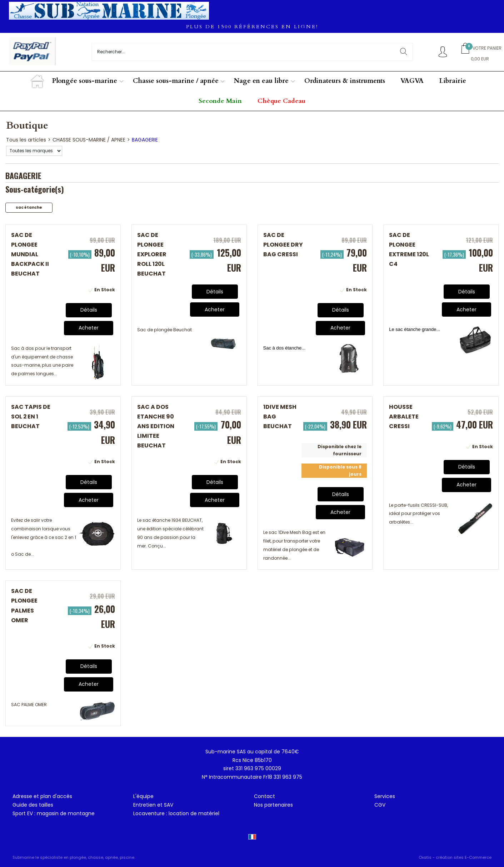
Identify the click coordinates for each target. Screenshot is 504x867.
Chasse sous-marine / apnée (176, 81)
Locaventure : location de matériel (176, 813)
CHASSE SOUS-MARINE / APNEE (89, 140)
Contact (265, 796)
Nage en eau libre (261, 81)
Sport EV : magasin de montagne (54, 813)
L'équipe (143, 796)
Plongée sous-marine (85, 81)
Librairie (453, 81)
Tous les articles (26, 140)
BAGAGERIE (145, 140)
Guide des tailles (33, 805)
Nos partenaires (273, 805)
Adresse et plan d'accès (42, 796)
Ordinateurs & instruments (345, 81)
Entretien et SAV (153, 805)
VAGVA (412, 81)
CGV (380, 805)
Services (385, 796)
